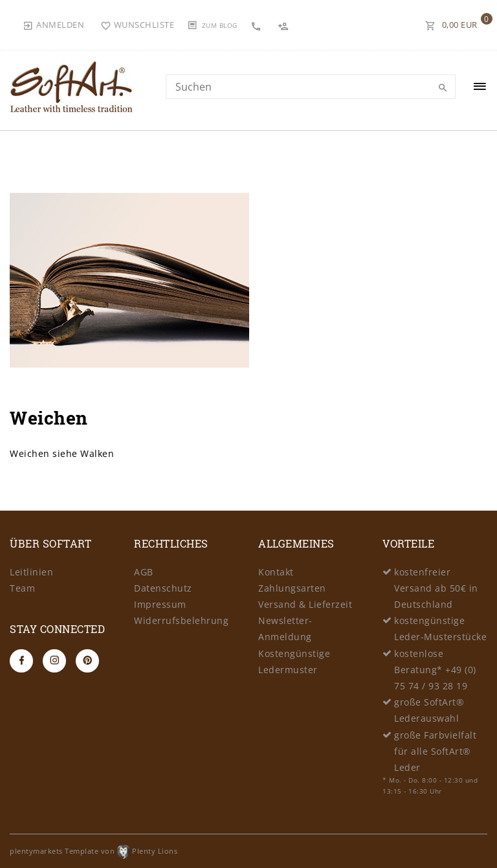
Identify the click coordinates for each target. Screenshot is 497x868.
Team (22, 588)
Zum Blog (220, 25)
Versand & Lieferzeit (305, 604)
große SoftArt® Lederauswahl (429, 710)
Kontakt (276, 572)
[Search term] (311, 87)
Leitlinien (31, 572)
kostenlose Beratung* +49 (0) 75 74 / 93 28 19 (435, 670)
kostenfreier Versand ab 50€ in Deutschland (436, 588)
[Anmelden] (53, 25)
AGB (144, 572)
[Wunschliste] (138, 25)
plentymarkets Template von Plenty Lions (94, 851)
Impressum (160, 604)
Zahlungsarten (292, 588)
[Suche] (443, 88)
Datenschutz (163, 588)
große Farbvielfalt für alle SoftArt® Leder (435, 751)
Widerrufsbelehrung (181, 620)
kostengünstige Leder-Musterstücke (440, 629)
